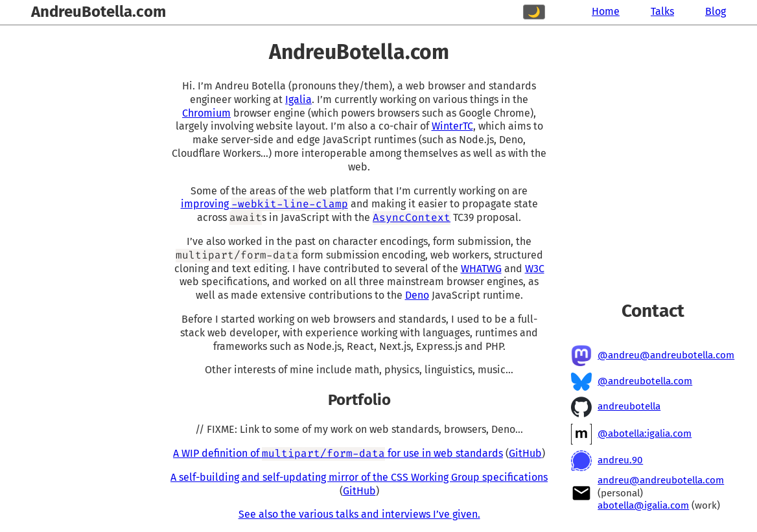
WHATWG (481, 269)
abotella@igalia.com (643, 505)
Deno (417, 295)
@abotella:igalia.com (645, 434)
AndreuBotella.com (99, 12)
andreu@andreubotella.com (661, 480)
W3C (535, 269)
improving (264, 204)
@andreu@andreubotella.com (666, 355)
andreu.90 (620, 460)
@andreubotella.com (645, 381)
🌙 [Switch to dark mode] (534, 12)
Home (606, 11)
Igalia (298, 99)
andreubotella (629, 406)
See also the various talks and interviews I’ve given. (359, 514)
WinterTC (452, 126)
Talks (662, 11)
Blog (716, 11)
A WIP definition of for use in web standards (338, 453)
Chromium (206, 113)
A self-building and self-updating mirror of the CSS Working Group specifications (359, 477)
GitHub (525, 453)
